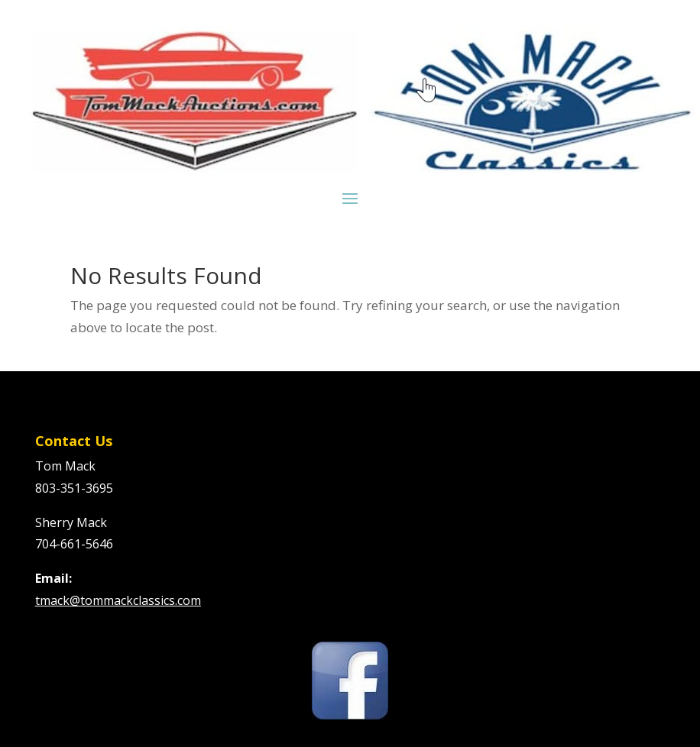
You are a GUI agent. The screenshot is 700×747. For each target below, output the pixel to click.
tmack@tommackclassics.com (118, 600)
